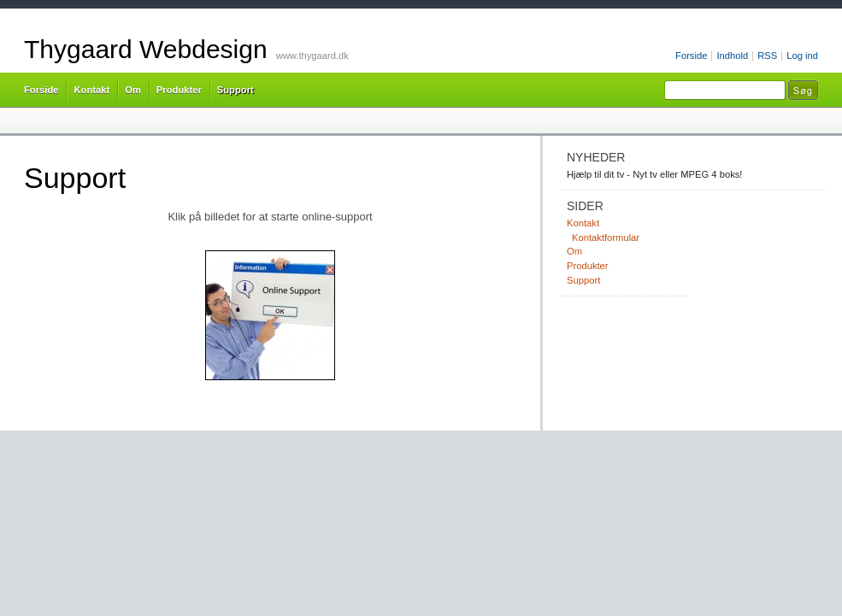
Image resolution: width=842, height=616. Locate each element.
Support (236, 90)
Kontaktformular (606, 238)
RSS (767, 56)
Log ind (802, 56)
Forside (691, 56)
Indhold (732, 56)
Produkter (179, 90)
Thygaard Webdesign (146, 49)
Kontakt (91, 90)
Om (133, 90)
